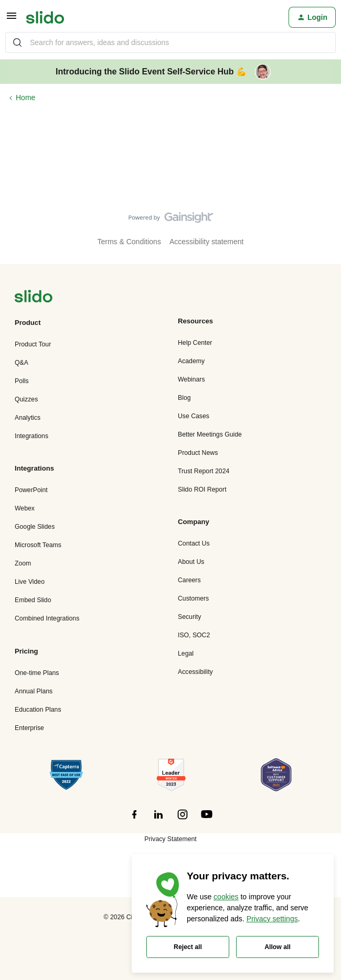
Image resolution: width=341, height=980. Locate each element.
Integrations (31, 436)
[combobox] (170, 42)
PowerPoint (31, 490)
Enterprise (29, 728)
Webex (25, 508)
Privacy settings (272, 919)
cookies (226, 897)
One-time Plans (37, 673)
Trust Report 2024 (204, 471)
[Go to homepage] (45, 17)
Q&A (22, 363)
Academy (191, 361)
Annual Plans (34, 691)
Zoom (23, 563)
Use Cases (194, 416)
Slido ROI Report (202, 489)
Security (189, 617)
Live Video (30, 582)
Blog (184, 398)
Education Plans (38, 710)
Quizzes (26, 399)
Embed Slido (33, 600)
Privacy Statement (170, 839)
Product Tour (33, 344)
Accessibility (195, 672)
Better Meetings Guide (210, 434)
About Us (191, 562)
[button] (12, 19)
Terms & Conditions (129, 242)
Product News (198, 453)
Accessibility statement (207, 242)
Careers (189, 580)
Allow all (278, 947)
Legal (186, 654)
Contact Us (194, 543)
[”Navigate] (34, 298)
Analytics (28, 418)
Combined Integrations (47, 618)
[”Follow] (134, 820)
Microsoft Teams (38, 545)
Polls (22, 381)
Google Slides (35, 527)
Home (25, 97)
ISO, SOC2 (194, 635)
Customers (193, 598)
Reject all (188, 947)
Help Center (195, 343)
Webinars (191, 379)
